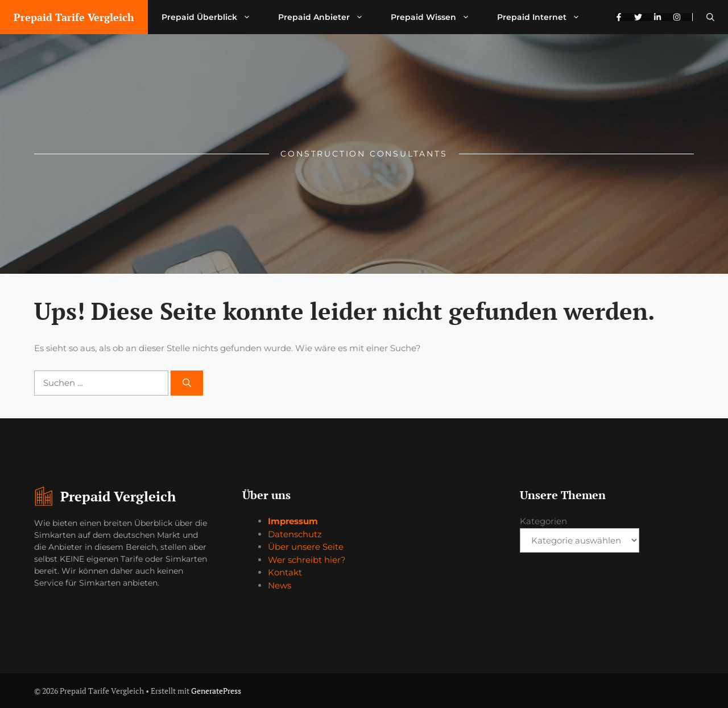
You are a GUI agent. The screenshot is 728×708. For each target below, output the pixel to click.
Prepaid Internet (545, 17)
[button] (710, 17)
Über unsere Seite (306, 547)
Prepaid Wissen (437, 17)
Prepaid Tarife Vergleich (74, 17)
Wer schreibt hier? (307, 560)
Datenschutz (295, 534)
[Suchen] (187, 383)
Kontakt (285, 572)
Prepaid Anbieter (328, 17)
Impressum (293, 521)
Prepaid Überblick (213, 17)
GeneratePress (216, 691)
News (280, 585)
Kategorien (543, 521)
